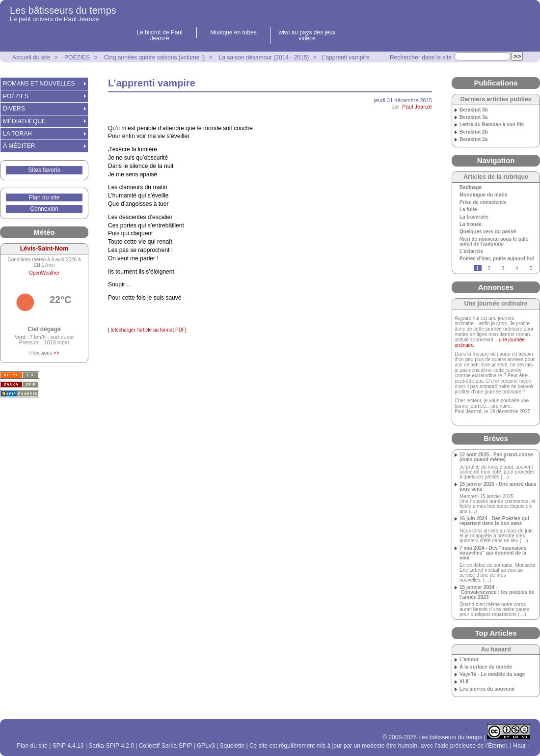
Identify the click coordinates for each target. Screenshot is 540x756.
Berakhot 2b (474, 132)
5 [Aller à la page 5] (531, 268)
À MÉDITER (19, 146)
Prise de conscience (483, 202)
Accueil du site (31, 57)
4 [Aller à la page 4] (517, 268)
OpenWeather (44, 273)
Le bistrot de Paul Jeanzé (159, 35)
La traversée (474, 217)
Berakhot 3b (474, 110)
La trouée (471, 224)
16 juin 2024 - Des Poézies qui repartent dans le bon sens (494, 521)
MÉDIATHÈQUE (24, 121)
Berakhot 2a (473, 140)
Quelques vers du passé (488, 232)
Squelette (232, 746)
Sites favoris (44, 170)
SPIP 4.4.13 (68, 746)
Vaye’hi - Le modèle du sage (492, 674)
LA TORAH (17, 134)
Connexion (44, 209)
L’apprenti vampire (346, 57)
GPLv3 (206, 746)
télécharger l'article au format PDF (147, 330)
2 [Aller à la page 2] (489, 268)
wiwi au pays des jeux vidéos (307, 35)
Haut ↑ (522, 746)
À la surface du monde (486, 667)
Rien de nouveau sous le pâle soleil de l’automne (494, 242)
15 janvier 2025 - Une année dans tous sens (498, 487)
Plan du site (44, 197)
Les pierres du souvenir (487, 689)
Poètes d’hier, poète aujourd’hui (497, 259)
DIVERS (14, 109)
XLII (464, 682)
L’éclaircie (471, 252)
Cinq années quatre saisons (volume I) (154, 57)
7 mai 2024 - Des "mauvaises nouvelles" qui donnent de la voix (493, 553)
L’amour (469, 660)
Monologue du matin (484, 195)
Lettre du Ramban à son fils (492, 125)
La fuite (468, 210)
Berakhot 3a (473, 117)
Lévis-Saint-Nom (44, 249)
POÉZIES (77, 57)
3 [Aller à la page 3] (503, 268)
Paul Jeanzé (417, 107)
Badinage (471, 188)
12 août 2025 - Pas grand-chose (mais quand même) (496, 457)
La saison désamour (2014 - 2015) (264, 57)
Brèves (496, 438)
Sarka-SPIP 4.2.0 (111, 746)
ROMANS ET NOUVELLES (39, 84)
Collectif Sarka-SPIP (166, 746)
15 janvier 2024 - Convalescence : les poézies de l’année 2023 (497, 592)
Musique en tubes (233, 32)
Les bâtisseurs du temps (63, 10)
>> (56, 353)
